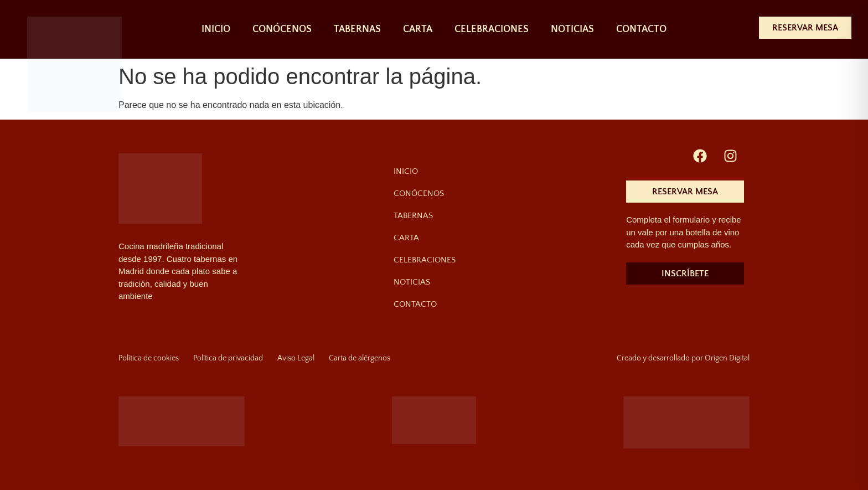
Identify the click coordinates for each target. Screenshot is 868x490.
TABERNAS (357, 29)
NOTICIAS (572, 29)
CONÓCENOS (282, 29)
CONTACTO (641, 29)
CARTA (418, 29)
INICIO (216, 29)
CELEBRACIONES (492, 29)
